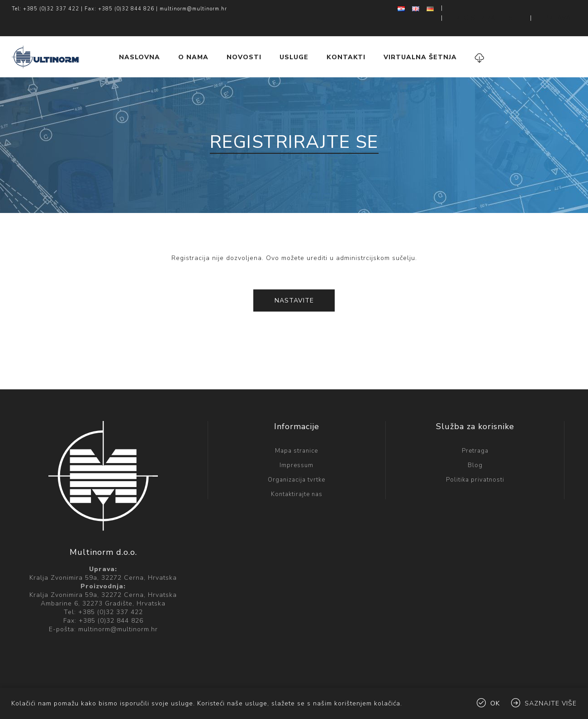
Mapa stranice (296, 433)
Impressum (296, 447)
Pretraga (475, 433)
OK (495, 703)
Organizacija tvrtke (296, 462)
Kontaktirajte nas (297, 476)
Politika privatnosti (475, 462)
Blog (475, 447)
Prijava (564, 9)
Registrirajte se (509, 9)
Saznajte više (551, 703)
